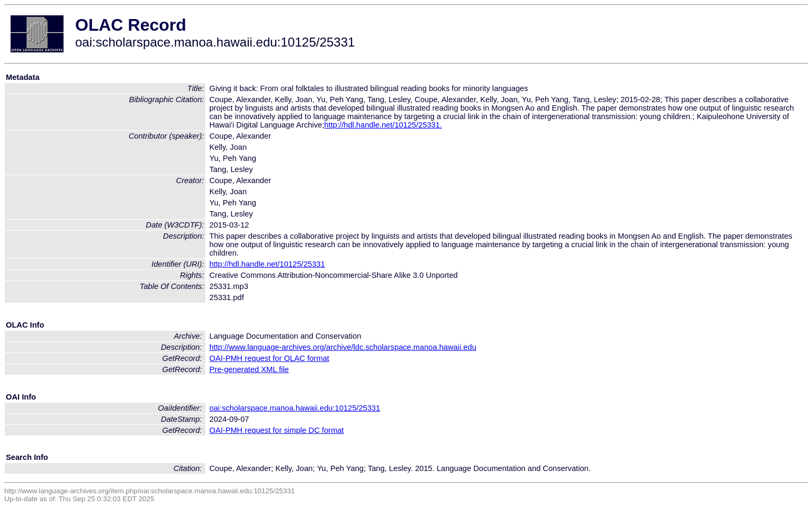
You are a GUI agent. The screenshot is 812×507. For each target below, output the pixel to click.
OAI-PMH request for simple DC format (277, 430)
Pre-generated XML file (249, 369)
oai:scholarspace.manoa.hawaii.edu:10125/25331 (295, 408)
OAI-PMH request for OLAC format (269, 358)
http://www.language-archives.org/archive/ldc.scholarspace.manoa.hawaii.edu (343, 347)
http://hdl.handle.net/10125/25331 (267, 264)
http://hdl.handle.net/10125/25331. (383, 125)
